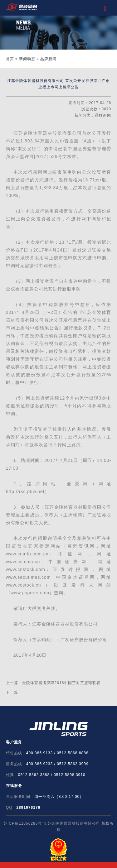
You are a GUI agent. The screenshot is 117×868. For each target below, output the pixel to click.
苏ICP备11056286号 (23, 823)
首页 (10, 59)
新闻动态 (27, 59)
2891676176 (28, 808)
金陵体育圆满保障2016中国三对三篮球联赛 (61, 683)
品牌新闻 (48, 59)
